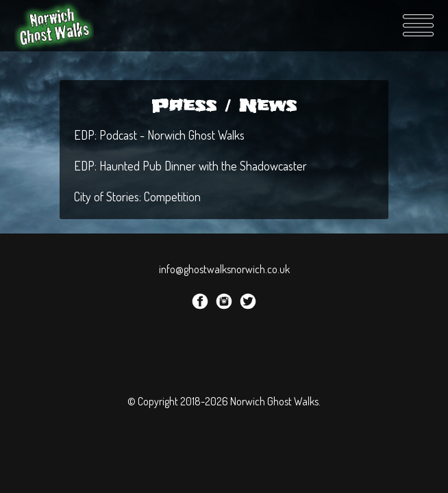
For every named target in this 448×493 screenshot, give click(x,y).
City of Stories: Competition (137, 197)
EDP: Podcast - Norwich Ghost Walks (159, 135)
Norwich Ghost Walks (55, 26)
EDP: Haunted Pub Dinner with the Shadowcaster (190, 166)
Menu (418, 25)
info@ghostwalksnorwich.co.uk (224, 269)
